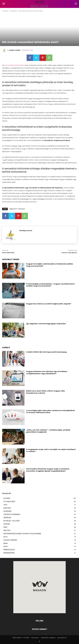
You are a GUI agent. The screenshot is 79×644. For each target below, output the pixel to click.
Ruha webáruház (8, 253)
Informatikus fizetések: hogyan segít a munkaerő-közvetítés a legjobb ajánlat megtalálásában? (48, 470)
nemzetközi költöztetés (14, 65)
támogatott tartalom (17, 209)
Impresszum (35, 638)
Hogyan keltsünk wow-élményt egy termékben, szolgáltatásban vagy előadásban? (47, 372)
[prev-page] (3, 487)
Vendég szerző (15, 50)
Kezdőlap (5, 11)
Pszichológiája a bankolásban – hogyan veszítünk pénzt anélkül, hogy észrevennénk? (50, 285)
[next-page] (7, 487)
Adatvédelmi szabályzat (48, 638)
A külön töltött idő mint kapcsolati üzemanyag (46, 352)
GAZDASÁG (13, 11)
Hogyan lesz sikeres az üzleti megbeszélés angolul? (49, 304)
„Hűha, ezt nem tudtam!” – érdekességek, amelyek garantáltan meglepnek (48, 431)
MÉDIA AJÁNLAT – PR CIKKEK (21, 638)
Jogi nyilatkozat (62, 638)
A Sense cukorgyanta (69, 253)
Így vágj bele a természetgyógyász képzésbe (46, 324)
